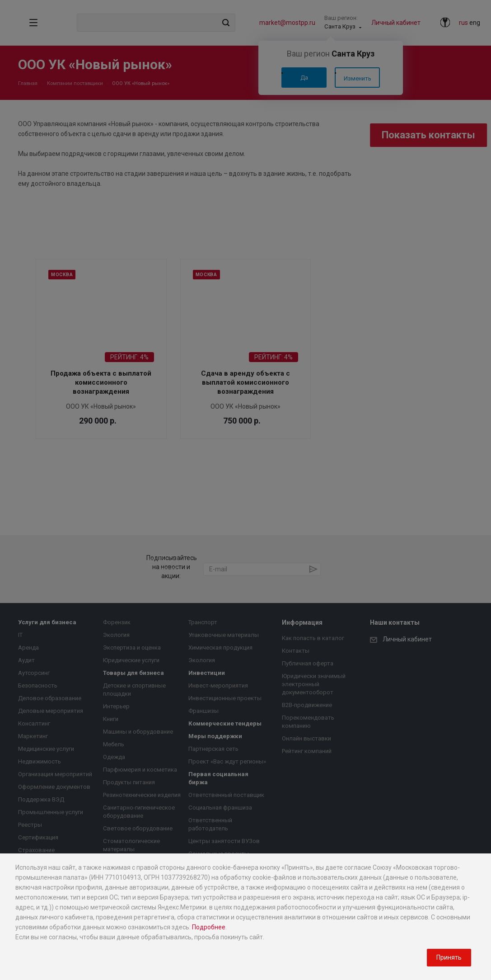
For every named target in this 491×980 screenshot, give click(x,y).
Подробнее (209, 927)
